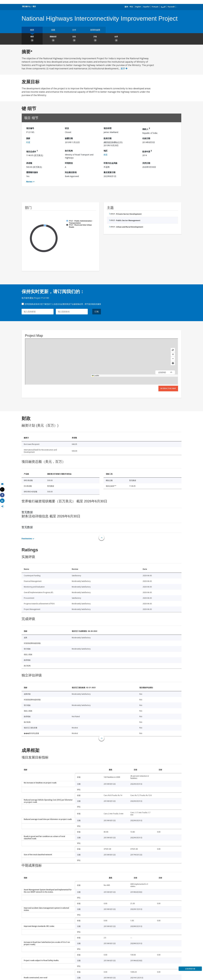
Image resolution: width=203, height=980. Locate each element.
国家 (28, 138)
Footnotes (27, 538)
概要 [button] (32, 39)
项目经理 (108, 128)
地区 (106, 151)
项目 (34, 6)
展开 (124, 68)
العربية (163, 7)
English (138, 7)
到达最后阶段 (71, 172)
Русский (171, 7)
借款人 (146, 129)
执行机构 (69, 151)
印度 (28, 142)
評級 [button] (95, 39)
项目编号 (30, 128)
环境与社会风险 (110, 163)
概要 (32, 30)
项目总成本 (32, 151)
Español (146, 7)
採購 (53, 30)
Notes (29, 182)
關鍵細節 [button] (53, 39)
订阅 (97, 312)
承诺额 (29, 163)
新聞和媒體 (95, 30)
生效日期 (146, 138)
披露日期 (69, 138)
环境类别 (69, 163)
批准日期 (108, 138)
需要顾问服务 (32, 172)
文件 (74, 30)
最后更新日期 (109, 172)
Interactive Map (168, 388)
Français (155, 7)
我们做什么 (26, 6)
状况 (67, 128)
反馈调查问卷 (190, 969)
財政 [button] (74, 39)
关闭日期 (146, 163)
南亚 (106, 155)
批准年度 (147, 151)
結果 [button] (116, 39)
